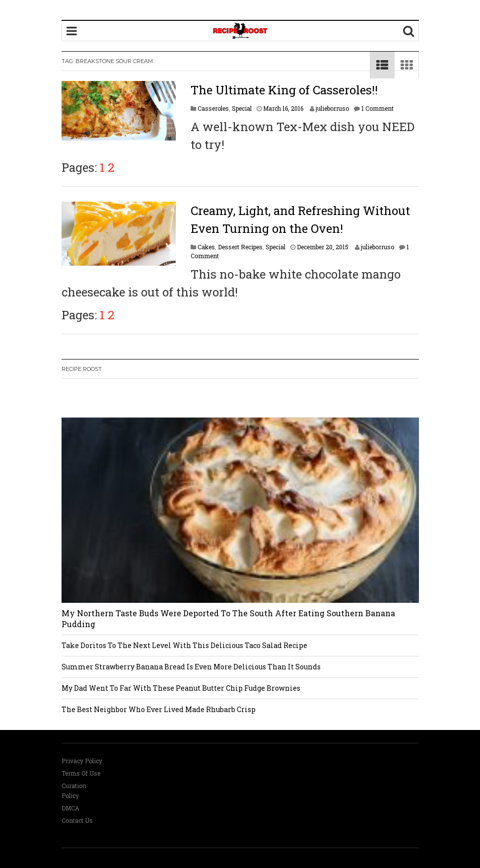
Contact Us (77, 820)
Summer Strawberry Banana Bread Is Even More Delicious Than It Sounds (191, 667)
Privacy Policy (82, 761)
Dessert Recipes (240, 247)
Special (242, 108)
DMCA (70, 808)
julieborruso (332, 108)
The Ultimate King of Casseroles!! (284, 90)
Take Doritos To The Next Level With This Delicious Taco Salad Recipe (184, 645)
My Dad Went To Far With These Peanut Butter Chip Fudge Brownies (181, 688)
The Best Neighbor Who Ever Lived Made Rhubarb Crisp (159, 709)
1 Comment (377, 108)
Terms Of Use (81, 773)
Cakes (206, 247)
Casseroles (213, 108)
